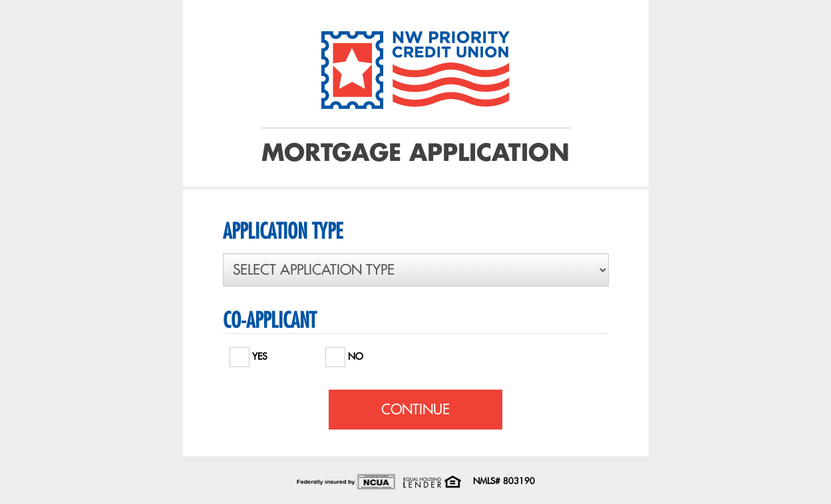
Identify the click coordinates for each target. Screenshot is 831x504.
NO (344, 354)
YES (249, 354)
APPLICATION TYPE (283, 231)
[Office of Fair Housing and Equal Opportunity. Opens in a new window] (432, 481)
